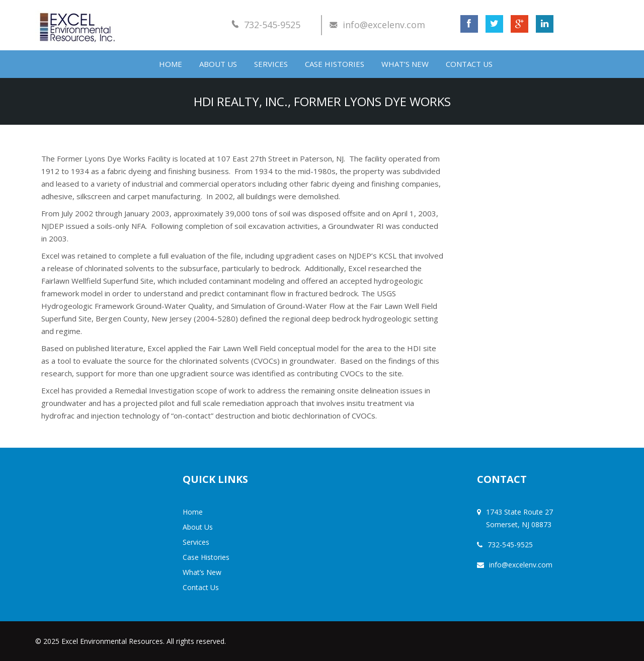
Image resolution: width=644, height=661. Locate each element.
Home (171, 64)
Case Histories (335, 64)
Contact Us (469, 64)
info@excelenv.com (384, 25)
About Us (218, 64)
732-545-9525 (272, 25)
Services (271, 64)
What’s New (405, 64)
